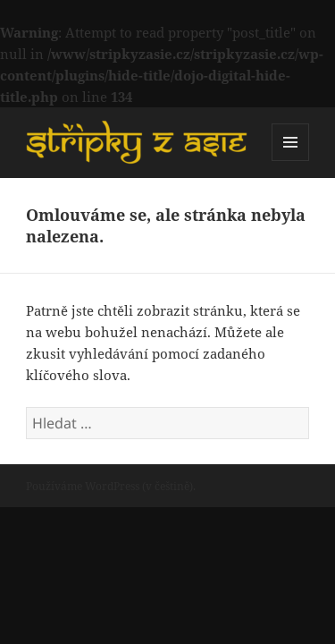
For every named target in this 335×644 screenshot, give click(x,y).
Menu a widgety (291, 161)
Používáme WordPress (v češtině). (111, 486)
